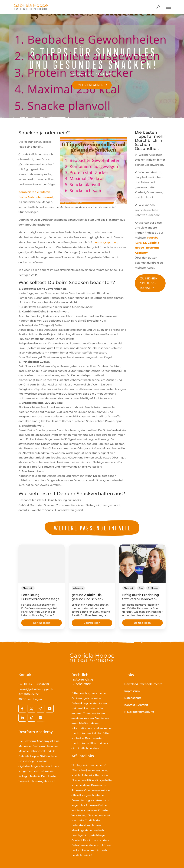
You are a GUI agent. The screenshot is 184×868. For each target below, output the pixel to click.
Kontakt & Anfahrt (136, 705)
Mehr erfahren (91, 85)
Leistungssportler (105, 242)
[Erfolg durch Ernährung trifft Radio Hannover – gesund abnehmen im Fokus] (142, 564)
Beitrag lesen (42, 623)
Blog (141, 588)
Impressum (132, 691)
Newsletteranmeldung (139, 712)
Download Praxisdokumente (143, 684)
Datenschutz (133, 698)
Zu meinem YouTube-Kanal (149, 283)
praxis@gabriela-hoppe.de (36, 689)
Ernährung (153, 588)
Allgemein (28, 588)
